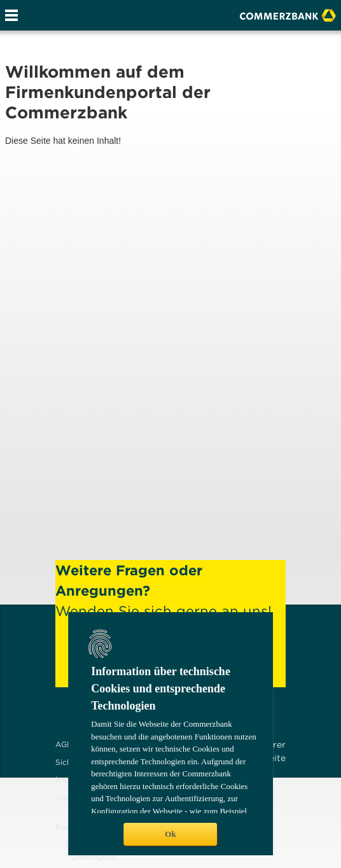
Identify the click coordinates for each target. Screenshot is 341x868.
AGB (64, 744)
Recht (66, 827)
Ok (170, 834)
